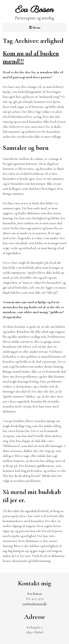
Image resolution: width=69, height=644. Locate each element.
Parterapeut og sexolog (34, 13)
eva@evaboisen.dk (34, 604)
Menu (35, 27)
